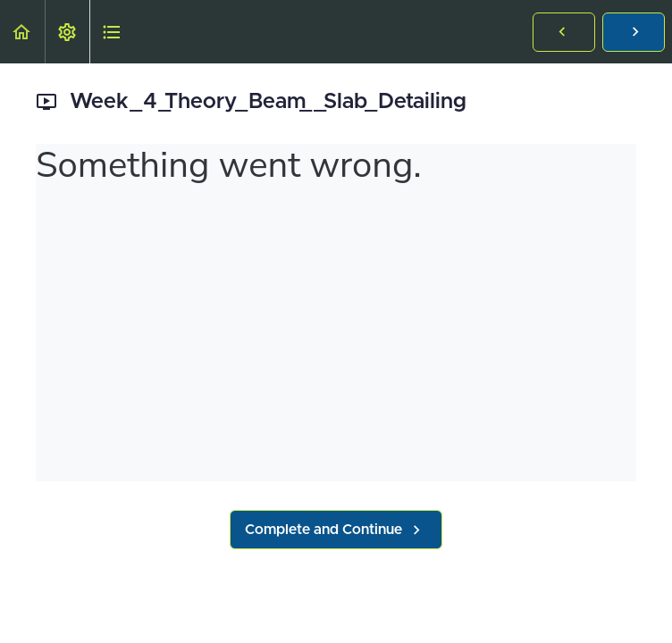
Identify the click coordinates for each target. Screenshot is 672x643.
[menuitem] (67, 32)
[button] (22, 32)
